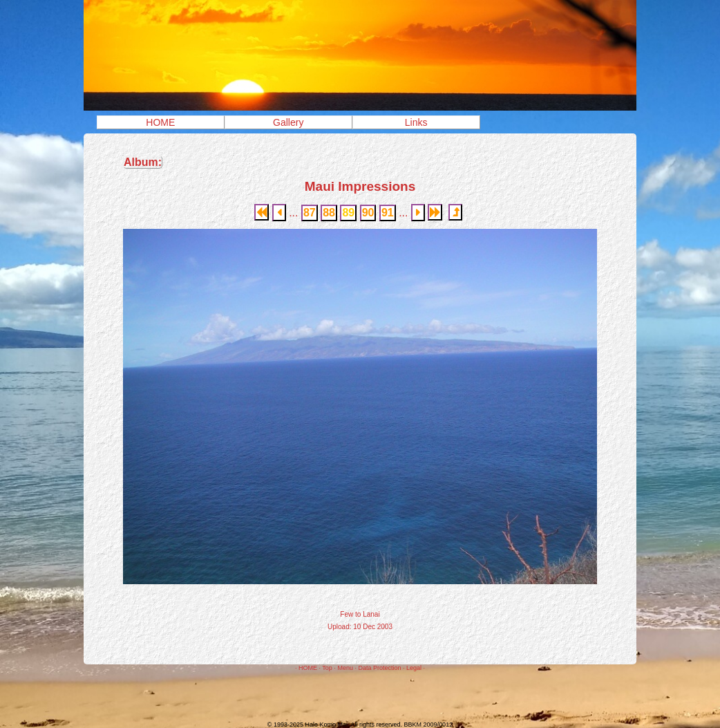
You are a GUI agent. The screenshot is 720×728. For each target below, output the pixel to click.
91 (388, 213)
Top (327, 668)
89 (348, 213)
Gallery (288, 122)
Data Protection (379, 668)
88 (329, 213)
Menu (345, 668)
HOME (160, 122)
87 (310, 213)
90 (368, 213)
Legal (414, 668)
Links (416, 122)
